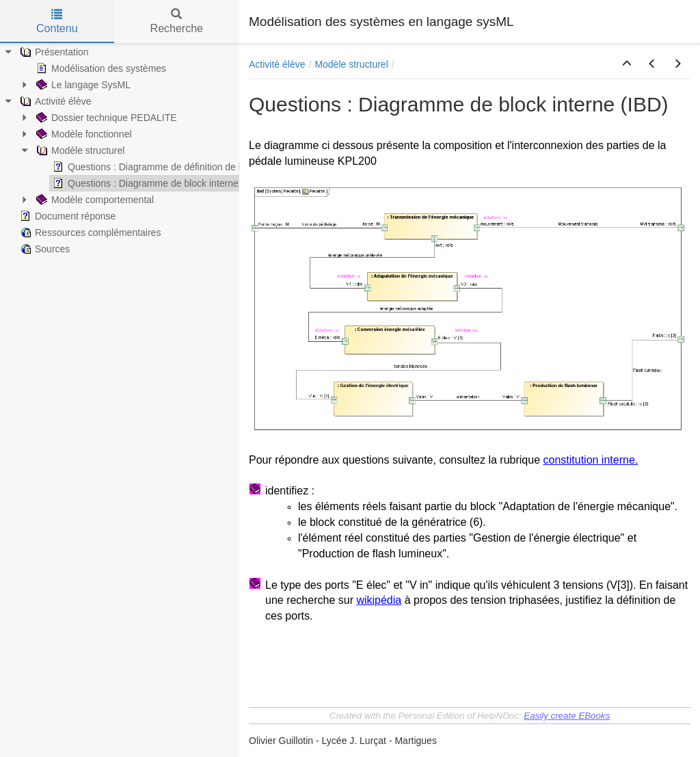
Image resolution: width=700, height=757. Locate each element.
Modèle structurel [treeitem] (79, 150)
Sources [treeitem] (43, 249)
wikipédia (379, 600)
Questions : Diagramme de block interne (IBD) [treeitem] (157, 183)
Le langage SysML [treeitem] (82, 85)
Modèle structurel (351, 64)
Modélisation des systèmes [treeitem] (100, 68)
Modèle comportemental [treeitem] (94, 200)
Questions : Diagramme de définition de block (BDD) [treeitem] (170, 167)
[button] (627, 64)
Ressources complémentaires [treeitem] (89, 233)
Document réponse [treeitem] (66, 216)
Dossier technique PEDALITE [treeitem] (105, 118)
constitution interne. (590, 460)
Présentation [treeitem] (53, 52)
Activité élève (277, 64)
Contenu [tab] (57, 22)
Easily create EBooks (567, 716)
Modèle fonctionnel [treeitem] (83, 134)
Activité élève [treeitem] (54, 101)
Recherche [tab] (177, 22)
